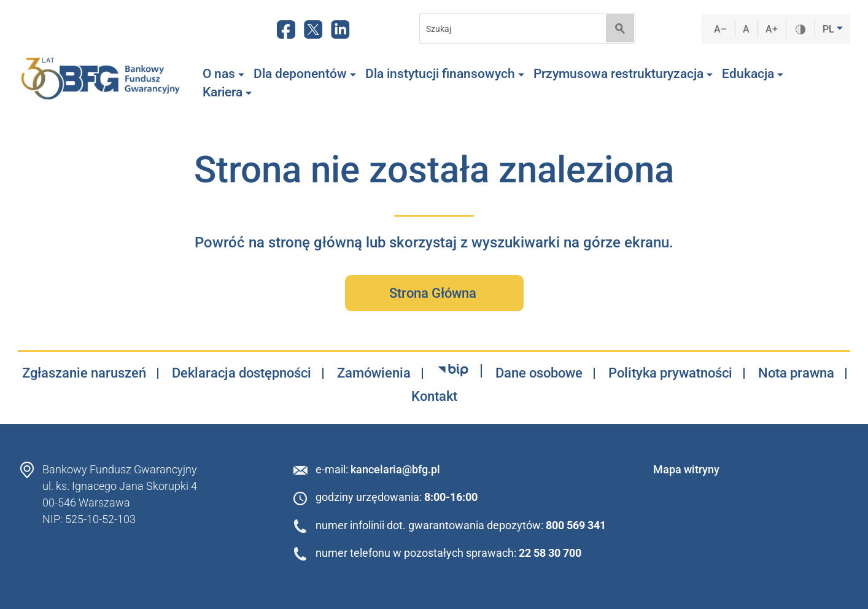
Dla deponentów (305, 74)
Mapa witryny (686, 469)
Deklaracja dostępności (242, 373)
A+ (772, 29)
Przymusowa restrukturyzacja (623, 74)
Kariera (227, 92)
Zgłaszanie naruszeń (84, 373)
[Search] (509, 29)
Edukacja (753, 74)
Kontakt (434, 397)
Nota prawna (796, 373)
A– (721, 29)
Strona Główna (434, 293)
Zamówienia (374, 373)
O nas (223, 74)
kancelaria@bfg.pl (395, 469)
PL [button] (830, 29)
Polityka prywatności (670, 373)
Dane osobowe (539, 373)
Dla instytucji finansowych (445, 74)
